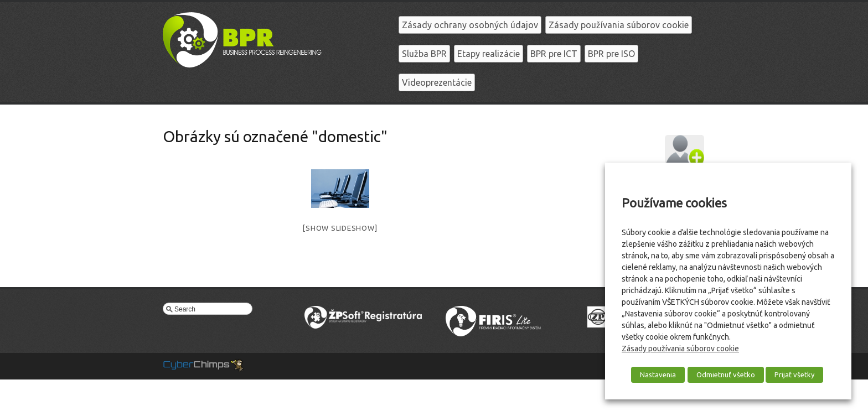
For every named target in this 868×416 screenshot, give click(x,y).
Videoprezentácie (437, 82)
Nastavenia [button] (658, 375)
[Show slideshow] (340, 228)
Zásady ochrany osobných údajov (470, 25)
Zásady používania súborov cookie (619, 25)
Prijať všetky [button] (794, 375)
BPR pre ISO (611, 54)
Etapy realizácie (489, 54)
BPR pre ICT (554, 54)
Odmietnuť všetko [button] (726, 375)
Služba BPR (424, 54)
